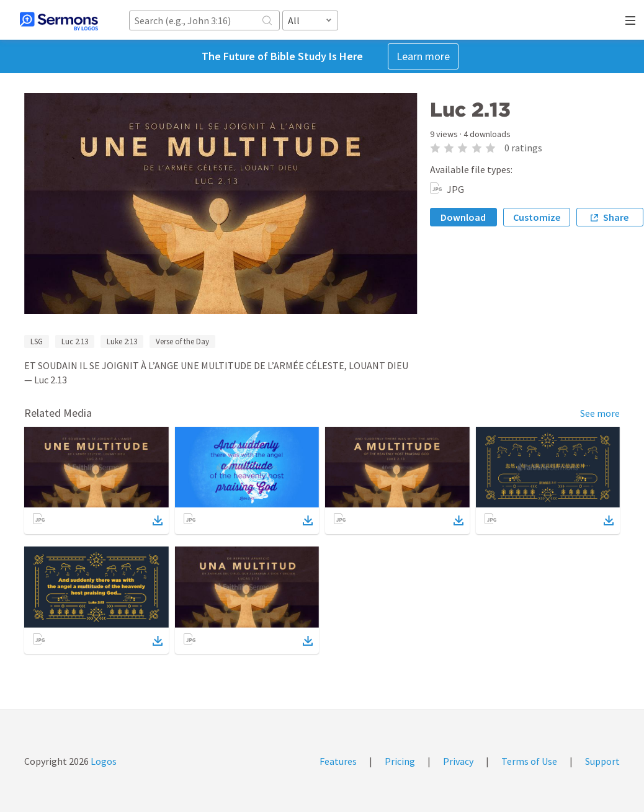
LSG (37, 341)
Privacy (458, 761)
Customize (537, 217)
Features (338, 761)
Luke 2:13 (122, 341)
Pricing (400, 761)
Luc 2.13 (75, 341)
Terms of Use (529, 761)
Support (602, 761)
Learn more (423, 56)
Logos (103, 761)
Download (463, 217)
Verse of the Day (182, 341)
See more (600, 413)
